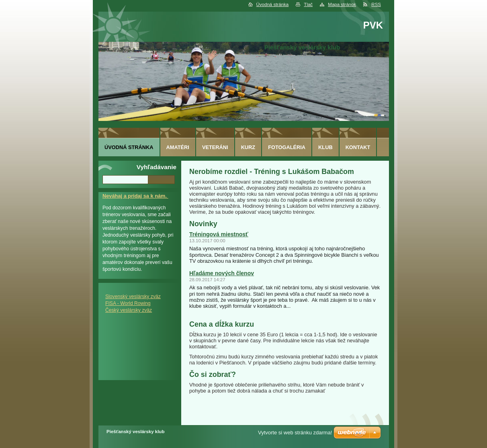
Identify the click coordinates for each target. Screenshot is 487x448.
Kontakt (358, 147)
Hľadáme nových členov (222, 273)
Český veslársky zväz (129, 310)
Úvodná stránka (273, 4)
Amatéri (178, 147)
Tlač (308, 4)
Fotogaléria (287, 147)
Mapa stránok (342, 4)
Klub (325, 147)
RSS (376, 4)
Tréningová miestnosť (219, 234)
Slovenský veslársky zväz (133, 297)
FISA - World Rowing (128, 303)
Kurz (248, 147)
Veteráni (215, 147)
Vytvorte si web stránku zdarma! (295, 433)
